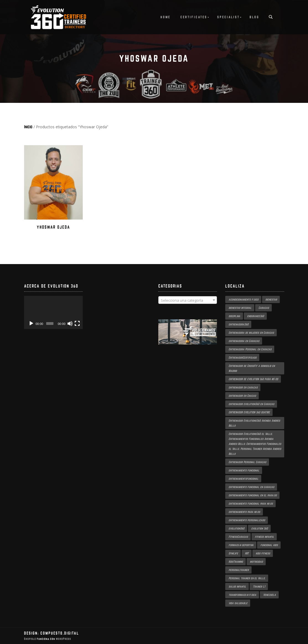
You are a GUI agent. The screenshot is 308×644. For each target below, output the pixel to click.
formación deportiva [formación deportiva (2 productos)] (241, 545)
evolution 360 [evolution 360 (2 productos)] (260, 528)
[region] (188, 337)
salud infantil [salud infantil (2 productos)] (237, 586)
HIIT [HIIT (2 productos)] (247, 553)
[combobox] (188, 300)
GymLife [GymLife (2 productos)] (233, 553)
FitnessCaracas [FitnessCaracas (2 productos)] (238, 537)
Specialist (228, 17)
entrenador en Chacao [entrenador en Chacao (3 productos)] (242, 396)
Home (165, 17)
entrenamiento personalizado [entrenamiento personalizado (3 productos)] (247, 520)
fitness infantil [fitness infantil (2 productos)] (264, 537)
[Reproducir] (31, 324)
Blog (254, 17)
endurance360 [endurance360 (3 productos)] (256, 316)
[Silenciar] (70, 324)
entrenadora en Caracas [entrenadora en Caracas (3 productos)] (244, 341)
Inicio (28, 127)
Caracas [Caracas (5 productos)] (264, 308)
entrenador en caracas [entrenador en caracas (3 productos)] (243, 387)
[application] (54, 312)
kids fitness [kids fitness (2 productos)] (263, 553)
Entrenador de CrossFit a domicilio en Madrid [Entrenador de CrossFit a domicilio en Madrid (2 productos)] (252, 368)
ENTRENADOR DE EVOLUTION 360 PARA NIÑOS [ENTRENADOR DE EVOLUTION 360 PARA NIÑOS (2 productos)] (253, 379)
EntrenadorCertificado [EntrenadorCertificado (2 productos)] (243, 358)
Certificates (194, 17)
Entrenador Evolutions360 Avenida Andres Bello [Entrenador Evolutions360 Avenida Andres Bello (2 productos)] (254, 423)
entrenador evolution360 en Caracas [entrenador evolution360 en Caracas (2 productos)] (251, 404)
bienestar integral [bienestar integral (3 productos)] (240, 308)
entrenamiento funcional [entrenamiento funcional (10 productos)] (244, 470)
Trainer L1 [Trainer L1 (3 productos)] (259, 586)
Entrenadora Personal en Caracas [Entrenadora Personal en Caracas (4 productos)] (250, 349)
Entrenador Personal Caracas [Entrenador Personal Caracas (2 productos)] (247, 462)
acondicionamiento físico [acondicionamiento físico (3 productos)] (244, 299)
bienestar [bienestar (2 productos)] (271, 299)
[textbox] (188, 300)
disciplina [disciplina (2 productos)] (234, 316)
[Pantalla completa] (77, 324)
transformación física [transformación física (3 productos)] (242, 595)
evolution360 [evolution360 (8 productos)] (236, 528)
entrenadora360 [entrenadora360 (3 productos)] (239, 324)
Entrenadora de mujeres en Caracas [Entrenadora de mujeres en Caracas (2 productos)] (251, 333)
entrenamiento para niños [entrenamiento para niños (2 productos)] (244, 512)
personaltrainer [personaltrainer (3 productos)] (239, 570)
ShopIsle (30, 639)
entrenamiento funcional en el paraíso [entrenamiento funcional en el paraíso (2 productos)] (253, 495)
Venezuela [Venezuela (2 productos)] (270, 595)
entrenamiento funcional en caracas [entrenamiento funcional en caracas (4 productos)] (251, 487)
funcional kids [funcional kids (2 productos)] (269, 545)
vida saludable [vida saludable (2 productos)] (238, 603)
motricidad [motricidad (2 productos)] (256, 562)
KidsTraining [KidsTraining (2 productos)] (236, 562)
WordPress (63, 639)
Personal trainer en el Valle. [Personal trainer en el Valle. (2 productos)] (247, 578)
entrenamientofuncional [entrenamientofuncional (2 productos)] (244, 479)
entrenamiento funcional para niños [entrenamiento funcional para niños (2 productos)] (251, 504)
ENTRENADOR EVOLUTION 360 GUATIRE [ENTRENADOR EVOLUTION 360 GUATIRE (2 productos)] (249, 412)
